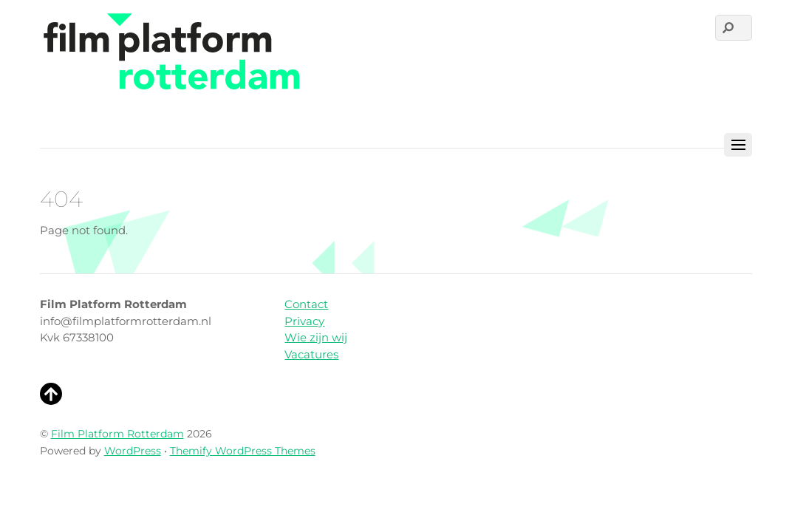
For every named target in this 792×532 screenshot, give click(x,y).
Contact (306, 304)
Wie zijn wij (316, 337)
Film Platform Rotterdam (117, 434)
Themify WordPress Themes (243, 451)
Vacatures (311, 354)
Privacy (304, 321)
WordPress (133, 451)
